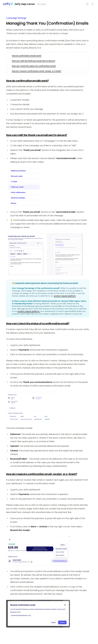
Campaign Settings (16, 18)
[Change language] (42, 4)
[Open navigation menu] (93, 4)
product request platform (65, 296)
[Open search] (87, 4)
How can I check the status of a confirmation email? (34, 66)
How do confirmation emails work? (27, 56)
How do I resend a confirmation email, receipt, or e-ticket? (37, 71)
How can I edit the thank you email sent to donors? (34, 61)
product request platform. (29, 311)
